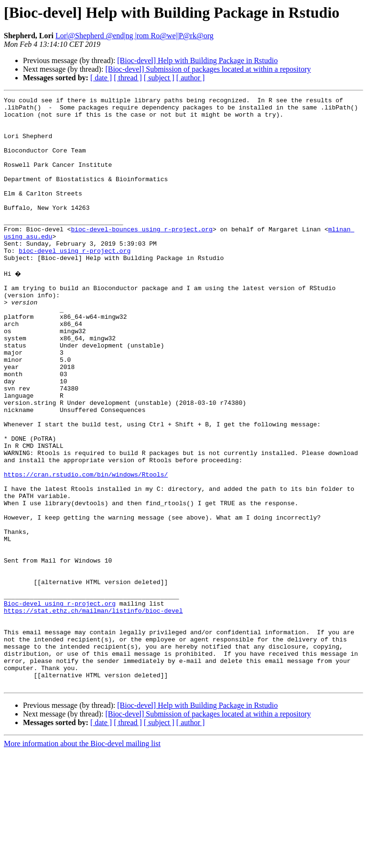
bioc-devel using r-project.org (75, 282)
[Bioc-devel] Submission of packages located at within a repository (208, 69)
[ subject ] (159, 78)
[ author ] (191, 78)
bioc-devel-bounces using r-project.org (141, 256)
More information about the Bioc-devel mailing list (82, 860)
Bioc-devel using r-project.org (60, 704)
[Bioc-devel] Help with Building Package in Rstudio (197, 60)
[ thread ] (128, 78)
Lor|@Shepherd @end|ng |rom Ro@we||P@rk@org (135, 36)
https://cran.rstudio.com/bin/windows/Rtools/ (86, 549)
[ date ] (101, 78)
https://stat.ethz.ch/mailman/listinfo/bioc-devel (93, 712)
